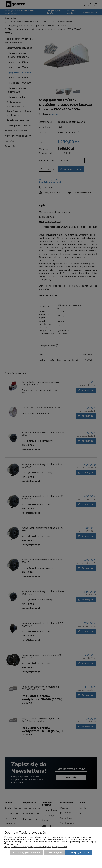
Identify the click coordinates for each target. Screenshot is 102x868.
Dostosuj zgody (54, 853)
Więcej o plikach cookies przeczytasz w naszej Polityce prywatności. (36, 847)
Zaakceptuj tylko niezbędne (27, 853)
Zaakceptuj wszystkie (79, 853)
